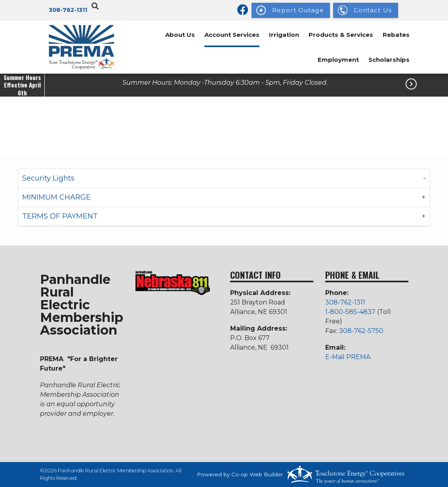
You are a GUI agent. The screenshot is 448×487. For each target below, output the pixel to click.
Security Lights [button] (48, 178)
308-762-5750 (361, 331)
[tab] (224, 179)
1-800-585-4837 (351, 312)
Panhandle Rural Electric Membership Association (82, 304)
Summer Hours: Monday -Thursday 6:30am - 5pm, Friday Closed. (225, 83)
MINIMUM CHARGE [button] (56, 197)
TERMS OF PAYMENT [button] (60, 216)
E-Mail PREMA (348, 357)
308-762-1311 (68, 10)
